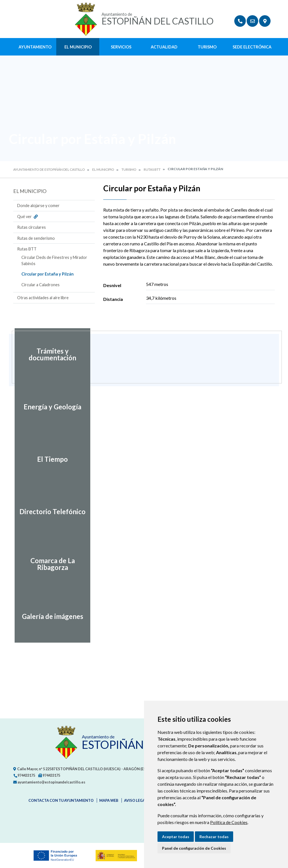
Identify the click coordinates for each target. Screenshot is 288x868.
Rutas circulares (31, 227)
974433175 (24, 775)
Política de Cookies (229, 822)
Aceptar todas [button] (176, 837)
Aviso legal (136, 800)
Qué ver (28, 217)
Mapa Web (109, 800)
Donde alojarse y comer (38, 206)
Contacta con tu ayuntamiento (61, 800)
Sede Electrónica (252, 47)
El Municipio (78, 47)
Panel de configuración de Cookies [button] (194, 848)
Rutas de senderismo (36, 238)
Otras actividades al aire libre (43, 298)
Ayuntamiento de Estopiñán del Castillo (49, 169)
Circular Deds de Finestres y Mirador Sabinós (54, 260)
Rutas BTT (152, 169)
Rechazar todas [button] (214, 837)
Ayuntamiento (35, 47)
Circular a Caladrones (40, 285)
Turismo (207, 47)
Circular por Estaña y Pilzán (48, 274)
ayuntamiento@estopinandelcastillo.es (49, 782)
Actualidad (164, 47)
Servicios (121, 47)
